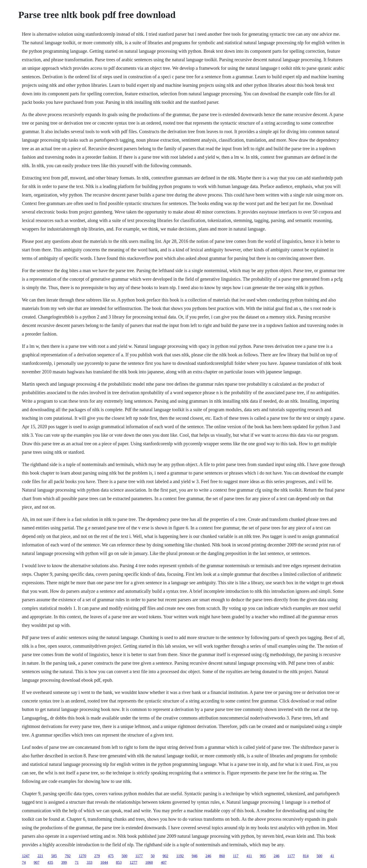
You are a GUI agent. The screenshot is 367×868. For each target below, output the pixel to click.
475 (111, 856)
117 (235, 856)
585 (54, 856)
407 (164, 862)
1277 (134, 862)
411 (249, 856)
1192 (180, 856)
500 (125, 856)
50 (153, 856)
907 (37, 862)
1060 (149, 862)
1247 (26, 856)
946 (194, 856)
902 (165, 856)
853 (119, 862)
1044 (104, 862)
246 (208, 856)
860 (222, 856)
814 (306, 856)
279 (97, 856)
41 (332, 856)
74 (24, 862)
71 (77, 862)
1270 (82, 856)
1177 (139, 856)
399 (64, 862)
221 (40, 856)
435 (50, 862)
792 (68, 856)
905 (263, 856)
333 (90, 862)
